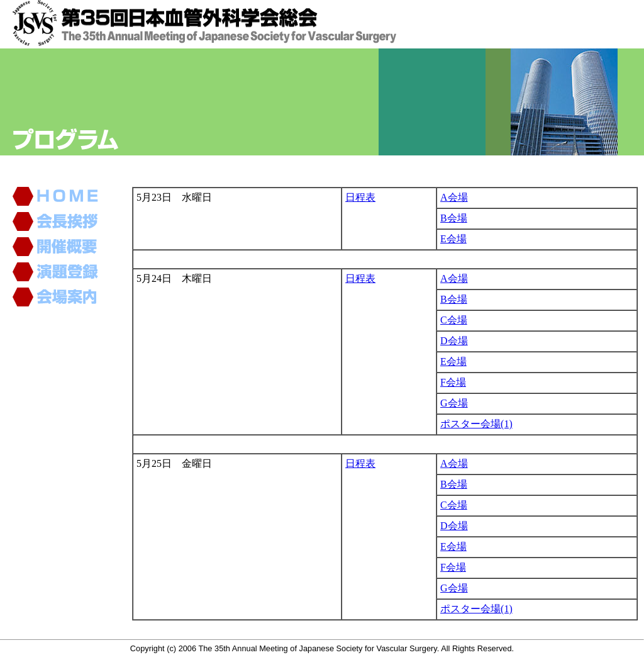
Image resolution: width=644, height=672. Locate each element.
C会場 (454, 320)
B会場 (454, 218)
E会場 (453, 239)
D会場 (454, 341)
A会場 (454, 197)
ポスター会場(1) (476, 424)
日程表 (360, 197)
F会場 (453, 382)
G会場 (454, 403)
